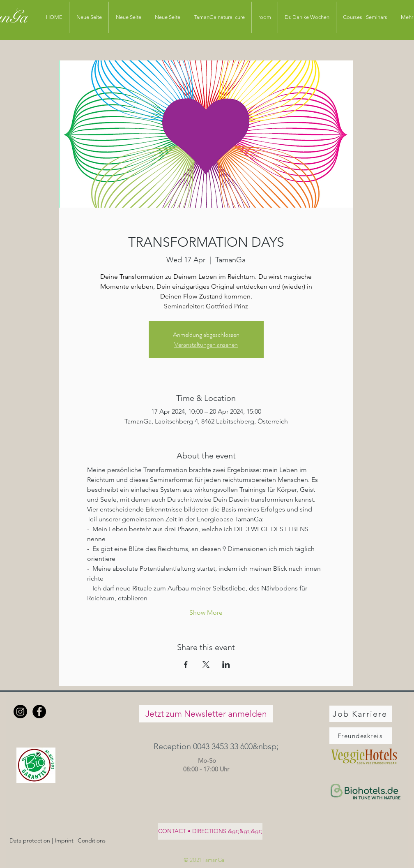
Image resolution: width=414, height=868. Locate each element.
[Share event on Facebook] (186, 664)
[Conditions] (91, 841)
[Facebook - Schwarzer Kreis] (39, 712)
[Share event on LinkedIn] (226, 664)
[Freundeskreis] (361, 736)
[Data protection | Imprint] (41, 841)
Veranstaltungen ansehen (206, 344)
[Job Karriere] (361, 714)
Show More (206, 612)
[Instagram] (20, 712)
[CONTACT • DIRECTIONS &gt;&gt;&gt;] (210, 831)
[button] (206, 746)
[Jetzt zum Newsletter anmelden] (206, 714)
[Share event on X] (206, 664)
